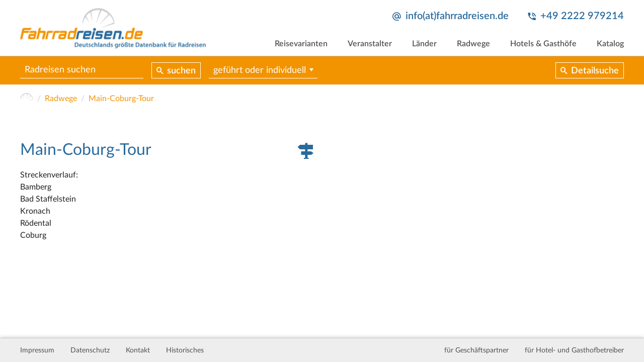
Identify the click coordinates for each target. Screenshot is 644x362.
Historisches (185, 350)
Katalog (610, 44)
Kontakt (138, 350)
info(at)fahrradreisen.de (457, 16)
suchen (181, 71)
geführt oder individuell (260, 70)
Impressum (37, 350)
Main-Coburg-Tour (121, 99)
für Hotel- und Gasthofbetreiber (574, 350)
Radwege (473, 44)
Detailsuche (595, 71)
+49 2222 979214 (582, 16)
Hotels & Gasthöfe (543, 44)
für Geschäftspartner (476, 350)
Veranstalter (370, 44)
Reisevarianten (301, 44)
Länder (424, 44)
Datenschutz (90, 350)
